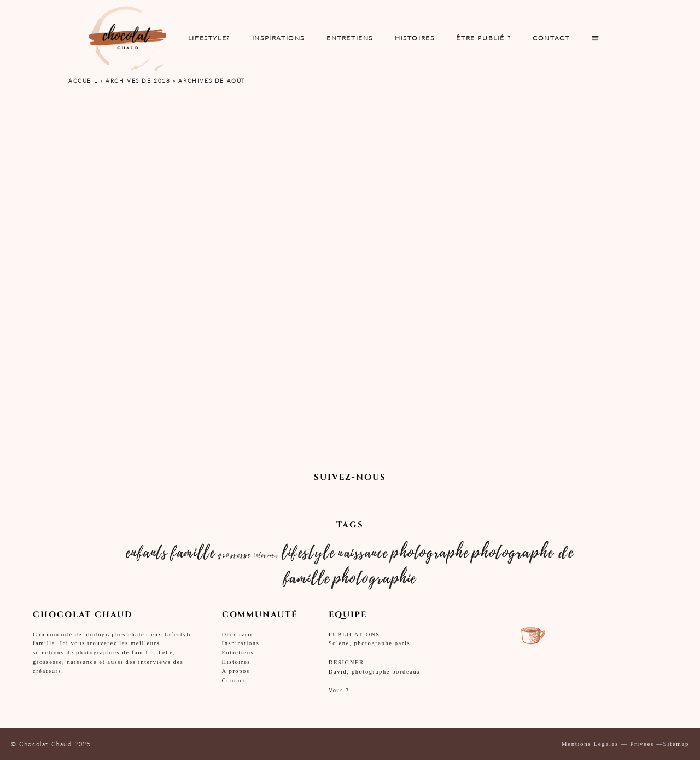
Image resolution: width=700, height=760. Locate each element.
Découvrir (238, 634)
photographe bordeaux (386, 672)
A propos (236, 671)
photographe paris (382, 643)
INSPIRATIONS (278, 38)
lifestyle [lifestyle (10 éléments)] (308, 553)
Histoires (415, 38)
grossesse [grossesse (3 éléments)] (234, 555)
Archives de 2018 (138, 81)
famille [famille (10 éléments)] (193, 553)
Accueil (83, 81)
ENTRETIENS (350, 38)
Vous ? (339, 690)
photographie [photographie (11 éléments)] (375, 578)
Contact (551, 38)
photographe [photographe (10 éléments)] (430, 553)
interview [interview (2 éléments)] (266, 555)
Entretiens (238, 652)
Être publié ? (483, 38)
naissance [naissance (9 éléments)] (363, 553)
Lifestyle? (209, 38)
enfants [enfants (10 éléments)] (147, 553)
